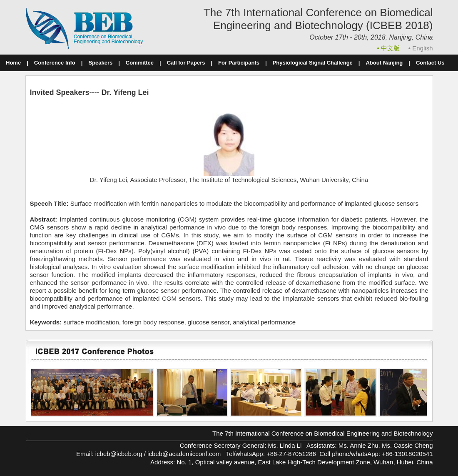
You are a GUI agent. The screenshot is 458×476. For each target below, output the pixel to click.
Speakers (100, 63)
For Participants (239, 63)
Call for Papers (186, 63)
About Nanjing (384, 63)
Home (13, 63)
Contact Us (430, 63)
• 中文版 (390, 48)
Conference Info (55, 63)
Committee (140, 63)
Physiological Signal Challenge (313, 63)
